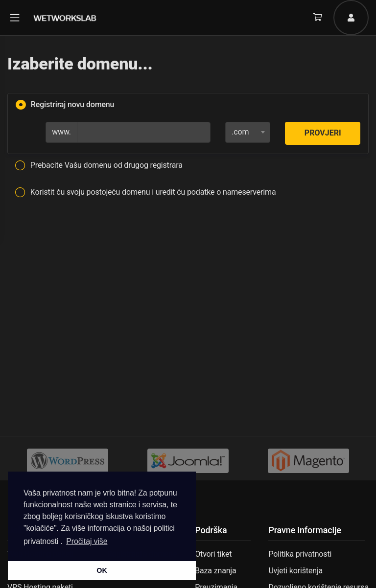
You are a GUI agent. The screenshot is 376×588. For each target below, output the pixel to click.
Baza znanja (215, 571)
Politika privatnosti (300, 554)
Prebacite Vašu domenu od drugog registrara (99, 166)
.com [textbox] (240, 132)
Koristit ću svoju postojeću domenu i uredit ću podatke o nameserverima (145, 193)
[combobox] (248, 132)
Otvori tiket (213, 554)
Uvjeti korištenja (295, 571)
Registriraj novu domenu (65, 105)
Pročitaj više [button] (87, 541)
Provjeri (323, 133)
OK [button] (102, 570)
